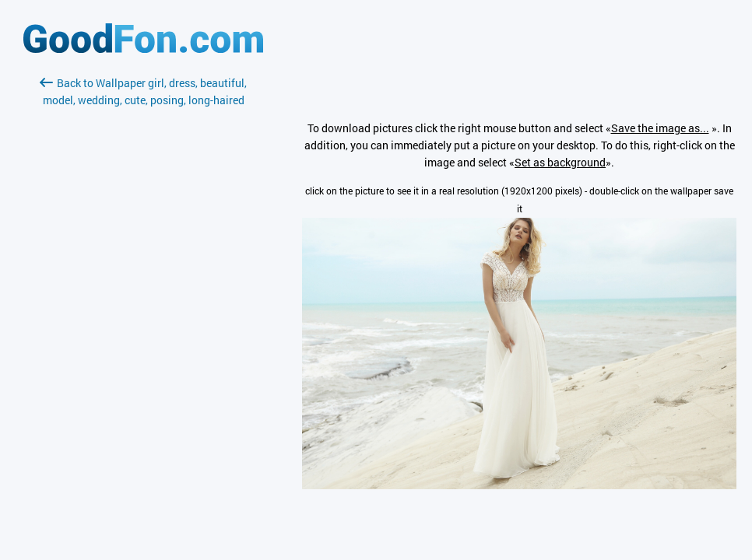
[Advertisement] (143, 293)
